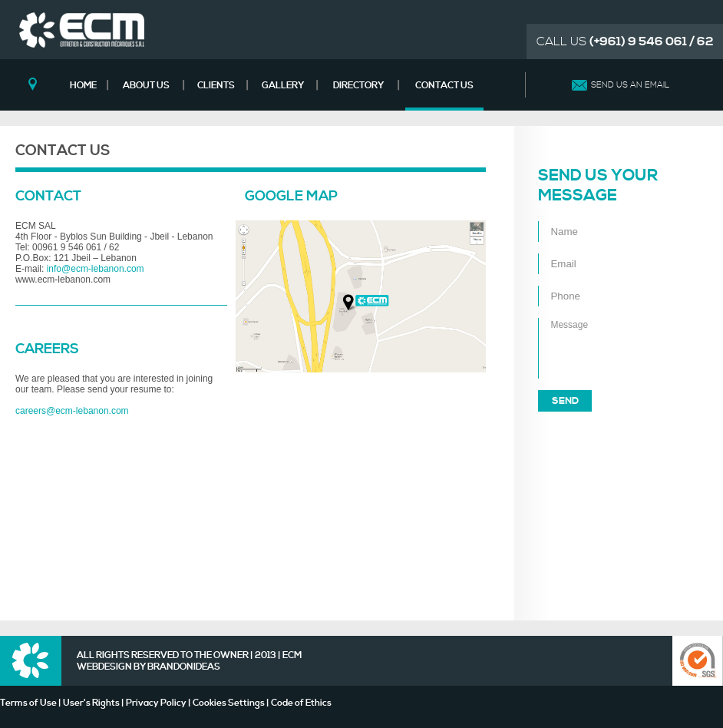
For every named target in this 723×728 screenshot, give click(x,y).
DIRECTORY (358, 86)
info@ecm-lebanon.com (96, 269)
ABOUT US (146, 86)
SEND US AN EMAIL (630, 85)
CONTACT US (444, 86)
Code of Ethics (301, 703)
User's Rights (91, 703)
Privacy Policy (156, 703)
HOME (83, 86)
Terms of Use (28, 703)
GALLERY (283, 86)
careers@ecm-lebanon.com (72, 411)
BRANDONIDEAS (184, 667)
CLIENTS (216, 86)
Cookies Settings (229, 703)
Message (607, 348)
